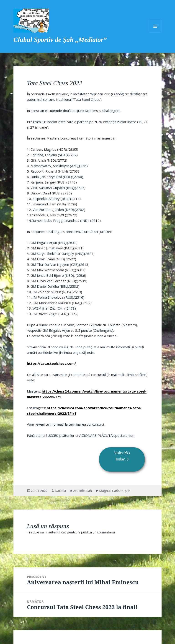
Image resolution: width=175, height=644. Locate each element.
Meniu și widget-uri (155, 26)
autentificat (57, 532)
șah (128, 491)
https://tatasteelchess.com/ (51, 363)
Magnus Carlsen (111, 491)
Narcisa (60, 491)
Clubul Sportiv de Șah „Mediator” (60, 40)
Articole (79, 491)
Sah (89, 491)
